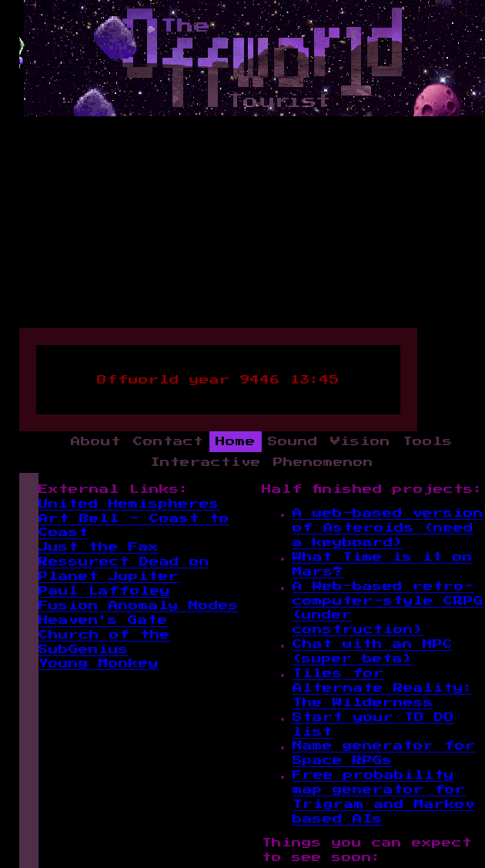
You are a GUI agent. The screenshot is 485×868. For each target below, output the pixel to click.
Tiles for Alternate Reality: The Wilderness (383, 688)
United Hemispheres (129, 504)
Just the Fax (99, 547)
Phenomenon (323, 462)
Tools (428, 442)
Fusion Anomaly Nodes (139, 606)
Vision (360, 442)
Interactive (206, 462)
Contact (168, 442)
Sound (293, 442)
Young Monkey (99, 664)
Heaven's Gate (103, 620)
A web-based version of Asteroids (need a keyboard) (388, 528)
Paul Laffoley (104, 591)
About (96, 442)
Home (236, 442)
